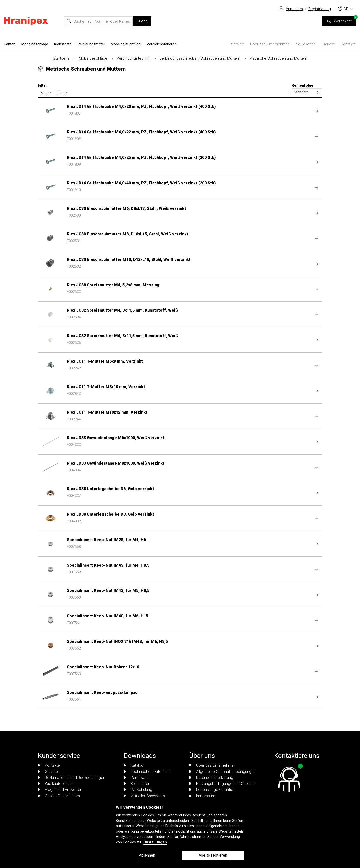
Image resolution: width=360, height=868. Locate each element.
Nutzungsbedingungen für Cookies (222, 784)
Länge (62, 93)
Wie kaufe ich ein (56, 784)
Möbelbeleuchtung (126, 44)
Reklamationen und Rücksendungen (72, 778)
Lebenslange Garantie (211, 790)
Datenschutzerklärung (211, 778)
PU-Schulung (138, 790)
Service (238, 44)
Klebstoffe (63, 44)
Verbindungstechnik (133, 58)
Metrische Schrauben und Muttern (278, 58)
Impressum (202, 796)
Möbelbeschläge (35, 44)
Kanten (10, 44)
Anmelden (294, 9)
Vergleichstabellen (162, 44)
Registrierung (320, 9)
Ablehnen (147, 855)
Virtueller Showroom (144, 796)
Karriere (328, 44)
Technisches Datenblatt (147, 772)
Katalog (134, 765)
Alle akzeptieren (213, 855)
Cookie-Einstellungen (59, 796)
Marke (46, 93)
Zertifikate (136, 778)
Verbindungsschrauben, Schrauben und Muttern (200, 58)
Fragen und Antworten (60, 790)
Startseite (61, 58)
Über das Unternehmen (270, 44)
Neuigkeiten (306, 44)
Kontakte (348, 44)
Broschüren (137, 784)
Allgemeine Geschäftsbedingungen (222, 772)
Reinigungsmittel (91, 44)
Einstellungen (155, 842)
